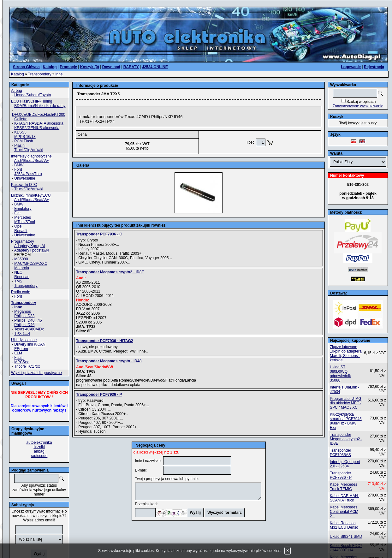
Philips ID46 (24, 325)
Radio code (21, 292)
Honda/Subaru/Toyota (33, 95)
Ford (18, 169)
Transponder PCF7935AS (341, 453)
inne (59, 74)
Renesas (22, 277)
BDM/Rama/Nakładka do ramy (40, 106)
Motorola (22, 268)
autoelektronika (39, 442)
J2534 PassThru (28, 174)
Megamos (23, 312)
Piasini (20, 145)
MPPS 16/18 (25, 137)
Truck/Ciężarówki (29, 150)
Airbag (17, 91)
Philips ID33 (24, 316)
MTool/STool (24, 222)
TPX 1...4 (22, 334)
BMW (19, 165)
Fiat (17, 213)
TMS (18, 281)
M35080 (21, 259)
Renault (21, 231)
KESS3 (20, 132)
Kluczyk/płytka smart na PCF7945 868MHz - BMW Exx (346, 421)
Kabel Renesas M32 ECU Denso (344, 525)
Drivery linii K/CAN (30, 344)
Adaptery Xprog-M (30, 246)
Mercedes (23, 217)
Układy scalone (24, 340)
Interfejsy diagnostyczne (31, 156)
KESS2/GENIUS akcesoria (37, 128)
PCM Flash (24, 141)
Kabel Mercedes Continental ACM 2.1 (344, 512)
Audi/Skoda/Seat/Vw (31, 161)
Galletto (21, 119)
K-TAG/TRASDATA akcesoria (39, 123)
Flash (19, 358)
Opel (18, 226)
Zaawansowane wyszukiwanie (358, 106)
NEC (18, 272)
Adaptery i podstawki (32, 250)
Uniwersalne (25, 178)
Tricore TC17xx (27, 366)
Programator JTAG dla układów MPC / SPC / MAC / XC (346, 403)
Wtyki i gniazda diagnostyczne (36, 373)
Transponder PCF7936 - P (341, 475)
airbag (39, 451)
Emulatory (23, 209)
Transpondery (40, 74)
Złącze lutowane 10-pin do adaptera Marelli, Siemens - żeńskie (346, 353)
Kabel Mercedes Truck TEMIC (344, 487)
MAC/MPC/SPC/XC (31, 264)
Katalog (18, 74)
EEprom (21, 349)
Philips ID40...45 (28, 320)
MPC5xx (21, 362)
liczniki (39, 447)
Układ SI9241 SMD (346, 537)
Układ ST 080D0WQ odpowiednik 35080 (340, 374)
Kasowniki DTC (24, 185)
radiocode (39, 456)
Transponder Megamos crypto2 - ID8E (346, 439)
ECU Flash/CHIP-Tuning (32, 101)
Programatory (23, 241)
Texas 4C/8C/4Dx (29, 329)
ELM (18, 353)
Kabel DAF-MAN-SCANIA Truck (344, 498)
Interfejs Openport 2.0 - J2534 (345, 464)
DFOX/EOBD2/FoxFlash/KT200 (39, 115)
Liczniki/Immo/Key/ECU (31, 195)
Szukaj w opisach (361, 102)
